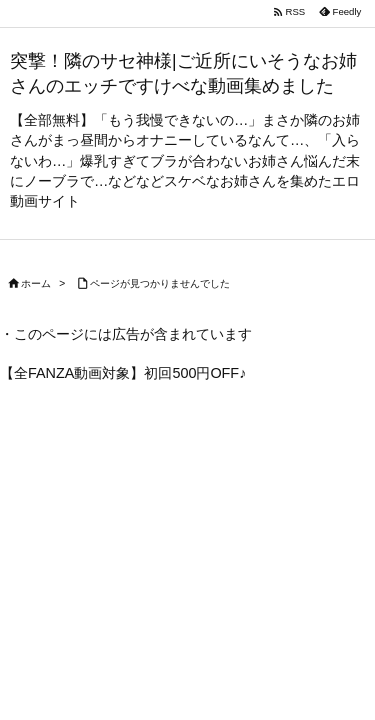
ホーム (36, 283)
